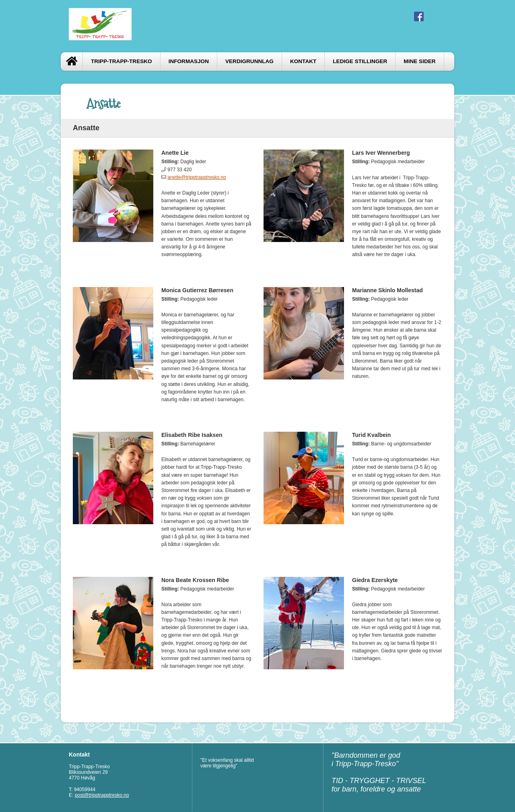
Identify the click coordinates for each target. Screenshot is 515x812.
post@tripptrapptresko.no (102, 795)
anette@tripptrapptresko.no (197, 177)
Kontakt (303, 61)
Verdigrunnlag (249, 61)
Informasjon (189, 61)
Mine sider (419, 61)
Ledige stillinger (360, 61)
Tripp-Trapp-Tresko (122, 61)
